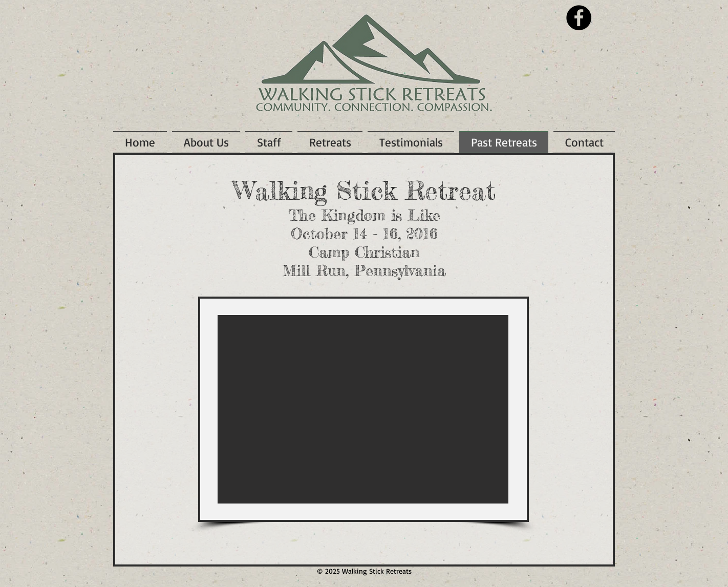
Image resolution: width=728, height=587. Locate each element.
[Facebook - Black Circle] (579, 18)
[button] (363, 409)
